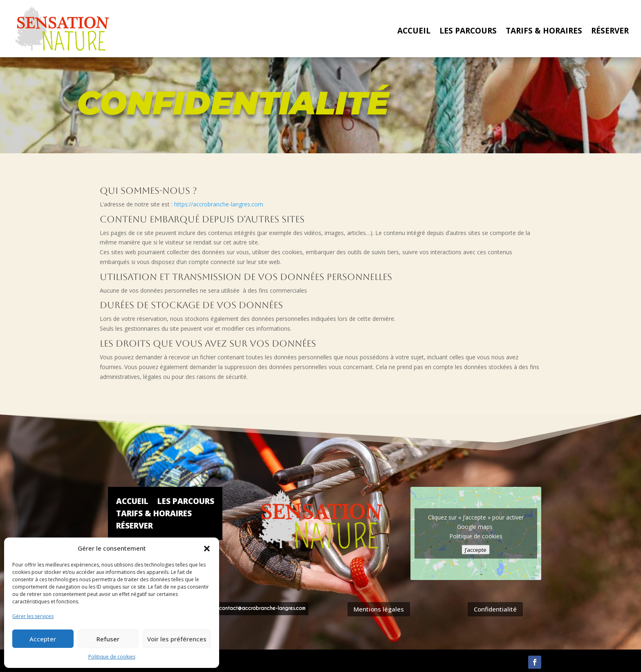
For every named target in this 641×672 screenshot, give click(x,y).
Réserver (610, 32)
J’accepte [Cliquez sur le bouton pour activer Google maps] (476, 550)
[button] (207, 549)
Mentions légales (379, 609)
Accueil (414, 32)
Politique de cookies (112, 657)
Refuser (108, 639)
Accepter (43, 639)
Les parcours (468, 32)
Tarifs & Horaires (544, 32)
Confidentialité (495, 609)
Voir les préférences (177, 639)
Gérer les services (33, 616)
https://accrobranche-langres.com (219, 204)
